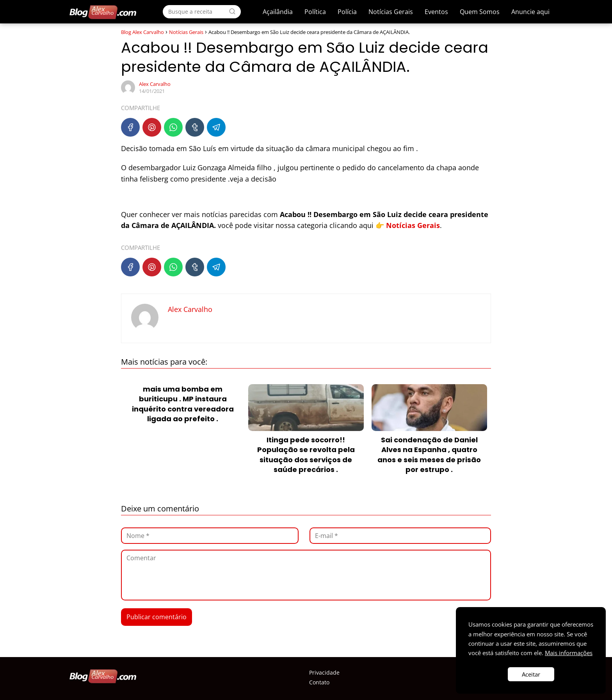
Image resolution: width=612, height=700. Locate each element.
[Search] (232, 11)
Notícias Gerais (391, 12)
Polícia (347, 12)
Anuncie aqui (530, 12)
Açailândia (278, 12)
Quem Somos (480, 12)
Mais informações (569, 653)
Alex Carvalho (155, 84)
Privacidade (324, 672)
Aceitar (531, 674)
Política (315, 12)
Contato (319, 682)
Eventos (436, 12)
